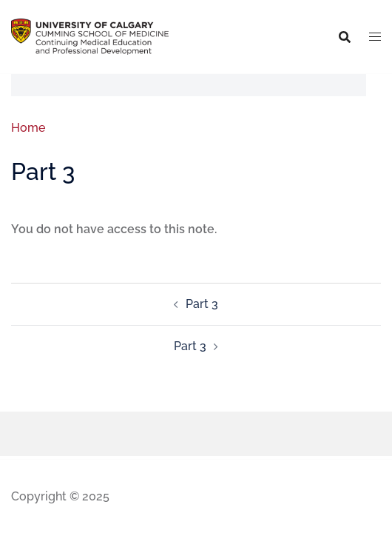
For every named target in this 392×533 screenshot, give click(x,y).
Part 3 (202, 304)
